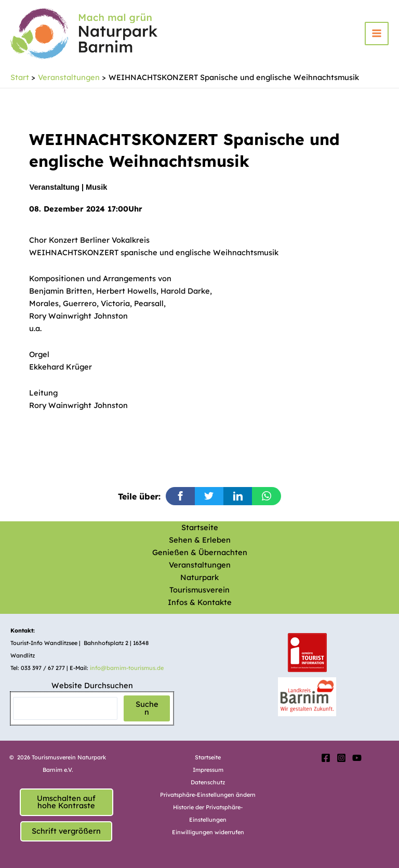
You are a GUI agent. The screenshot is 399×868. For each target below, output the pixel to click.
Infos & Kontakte (200, 602)
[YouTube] (357, 758)
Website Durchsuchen (92, 685)
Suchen (147, 708)
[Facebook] (326, 758)
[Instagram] (341, 758)
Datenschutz (208, 782)
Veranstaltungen (200, 565)
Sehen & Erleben (200, 540)
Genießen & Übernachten (200, 552)
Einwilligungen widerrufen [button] (208, 832)
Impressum (208, 770)
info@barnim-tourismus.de (127, 668)
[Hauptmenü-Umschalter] (377, 35)
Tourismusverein (199, 590)
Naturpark (199, 577)
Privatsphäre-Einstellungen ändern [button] (208, 795)
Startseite (200, 527)
